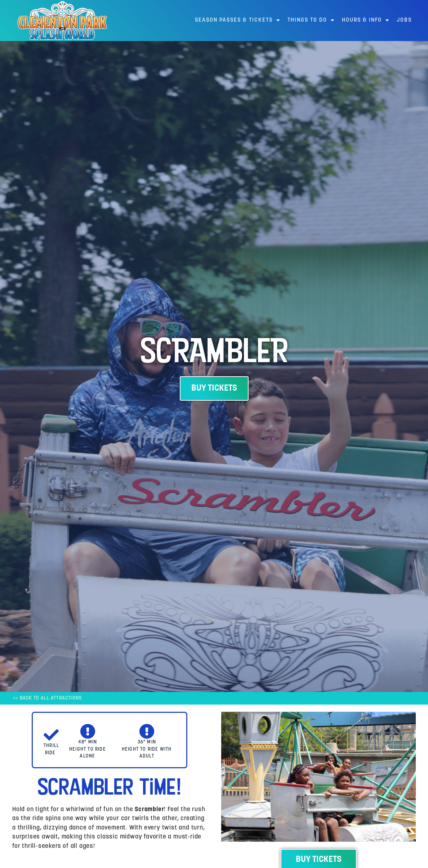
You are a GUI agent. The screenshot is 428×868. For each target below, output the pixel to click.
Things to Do (311, 20)
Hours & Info (366, 20)
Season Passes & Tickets (238, 20)
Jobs (404, 20)
